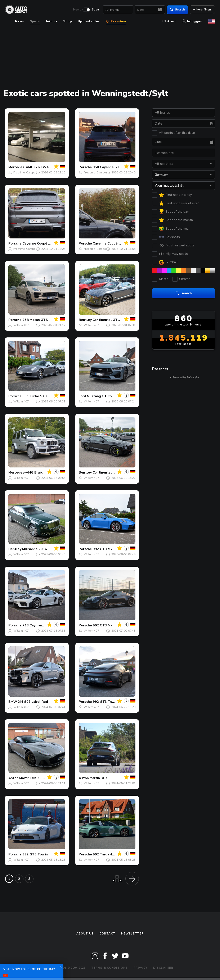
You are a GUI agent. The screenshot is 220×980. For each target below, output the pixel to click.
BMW (13, 702)
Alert (169, 21)
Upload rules (89, 21)
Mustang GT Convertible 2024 (111, 396)
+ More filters (202, 10)
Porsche (85, 167)
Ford (82, 396)
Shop (68, 21)
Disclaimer (163, 968)
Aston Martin (19, 778)
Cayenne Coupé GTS (109, 243)
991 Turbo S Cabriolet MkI (44, 396)
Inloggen (192, 21)
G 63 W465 (44, 167)
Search (177, 10)
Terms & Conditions (109, 968)
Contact (107, 934)
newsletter (132, 934)
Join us (52, 21)
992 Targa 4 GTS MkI (110, 854)
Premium (116, 21)
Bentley (85, 320)
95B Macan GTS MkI (38, 320)
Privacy (140, 968)
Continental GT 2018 (110, 472)
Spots (96, 10)
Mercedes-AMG (21, 167)
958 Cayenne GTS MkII (111, 167)
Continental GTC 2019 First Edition (121, 320)
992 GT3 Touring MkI (110, 702)
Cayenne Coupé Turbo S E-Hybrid (49, 243)
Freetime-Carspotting (28, 172)
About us (85, 934)
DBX (104, 778)
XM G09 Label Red (33, 702)
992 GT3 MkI (103, 549)
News (77, 10)
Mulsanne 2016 (35, 549)
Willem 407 (21, 325)
